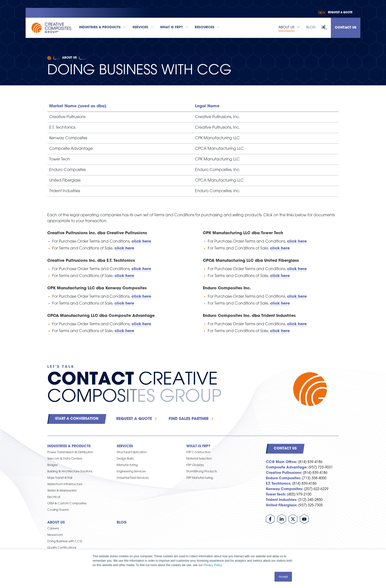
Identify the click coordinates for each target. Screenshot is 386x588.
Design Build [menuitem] (125, 459)
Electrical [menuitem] (54, 497)
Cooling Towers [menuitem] (58, 510)
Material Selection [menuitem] (199, 459)
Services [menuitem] (125, 446)
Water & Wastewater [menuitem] (62, 491)
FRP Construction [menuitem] (198, 452)
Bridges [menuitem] (52, 465)
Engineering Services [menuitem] (131, 472)
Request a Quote (134, 419)
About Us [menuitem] (56, 523)
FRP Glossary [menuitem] (195, 465)
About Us (69, 58)
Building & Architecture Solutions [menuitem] (70, 472)
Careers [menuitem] (53, 529)
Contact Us (346, 28)
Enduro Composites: (283, 478)
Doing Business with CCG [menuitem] (65, 542)
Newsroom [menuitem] (55, 535)
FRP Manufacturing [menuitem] (200, 478)
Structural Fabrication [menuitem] (132, 452)
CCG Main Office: (281, 462)
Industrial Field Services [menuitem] (133, 478)
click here (297, 324)
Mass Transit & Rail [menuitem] (60, 478)
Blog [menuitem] (122, 523)
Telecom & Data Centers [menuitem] (65, 459)
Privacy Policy (213, 565)
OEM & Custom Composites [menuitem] (67, 504)
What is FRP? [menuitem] (198, 446)
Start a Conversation (77, 419)
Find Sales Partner (189, 419)
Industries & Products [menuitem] (69, 446)
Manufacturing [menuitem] (127, 465)
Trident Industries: (281, 500)
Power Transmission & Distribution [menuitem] (70, 452)
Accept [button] (283, 577)
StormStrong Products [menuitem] (202, 472)
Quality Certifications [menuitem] (62, 548)
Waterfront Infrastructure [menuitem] (65, 484)
